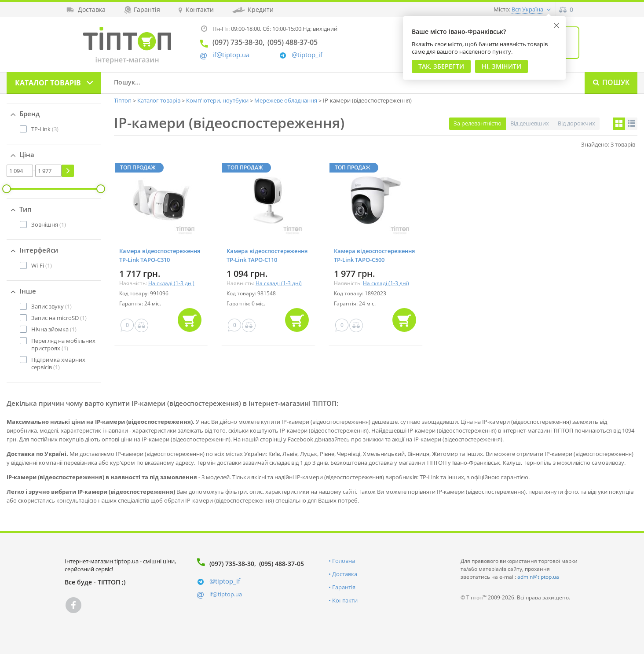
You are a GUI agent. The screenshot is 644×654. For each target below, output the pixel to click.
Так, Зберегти (441, 66)
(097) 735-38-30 (232, 564)
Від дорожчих (576, 123)
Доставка (345, 574)
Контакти (345, 600)
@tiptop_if (307, 55)
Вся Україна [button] (527, 9)
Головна (344, 561)
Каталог (48, 83)
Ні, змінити (501, 66)
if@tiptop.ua (226, 594)
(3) (45, 129)
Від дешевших (530, 123)
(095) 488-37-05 (282, 564)
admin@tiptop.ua (538, 577)
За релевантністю (478, 123)
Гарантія (344, 587)
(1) (49, 224)
